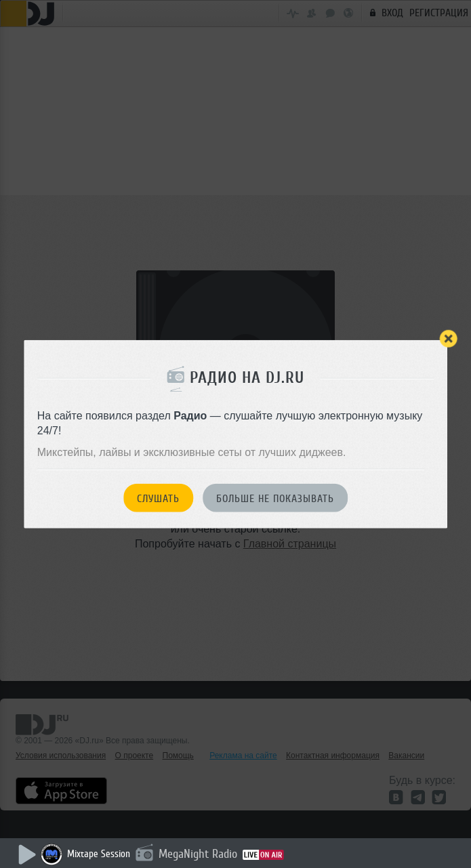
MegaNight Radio (198, 854)
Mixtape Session (99, 854)
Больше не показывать (275, 498)
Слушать (158, 498)
